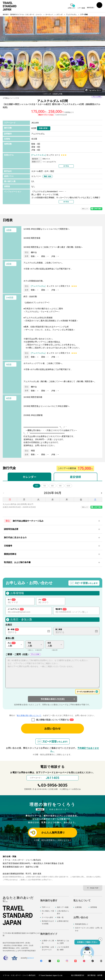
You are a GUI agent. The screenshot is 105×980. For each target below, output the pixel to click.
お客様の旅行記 (63, 921)
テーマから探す (48, 917)
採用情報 (94, 907)
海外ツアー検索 (63, 907)
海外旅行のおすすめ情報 (48, 922)
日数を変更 (43, 128)
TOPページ (46, 907)
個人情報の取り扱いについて (29, 715)
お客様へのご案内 (48, 942)
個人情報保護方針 (78, 975)
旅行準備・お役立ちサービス (48, 948)
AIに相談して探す (48, 912)
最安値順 (75, 477)
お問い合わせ (52, 728)
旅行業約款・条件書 (95, 975)
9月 (60, 486)
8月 (53, 486)
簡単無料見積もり (82, 924)
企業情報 (78, 907)
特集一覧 (60, 917)
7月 (45, 486)
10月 (68, 486)
